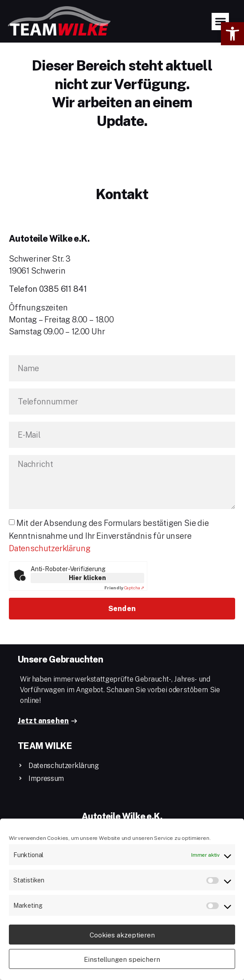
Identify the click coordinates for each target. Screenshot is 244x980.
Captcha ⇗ (124, 601)
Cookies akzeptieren (122, 935)
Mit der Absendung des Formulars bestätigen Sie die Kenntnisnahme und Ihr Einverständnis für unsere (109, 549)
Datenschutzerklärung (49, 562)
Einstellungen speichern (122, 959)
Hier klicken (87, 591)
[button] (232, 34)
